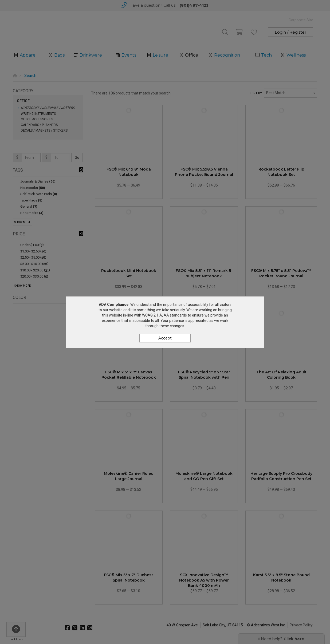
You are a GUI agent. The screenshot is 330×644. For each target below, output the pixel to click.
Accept (165, 338)
